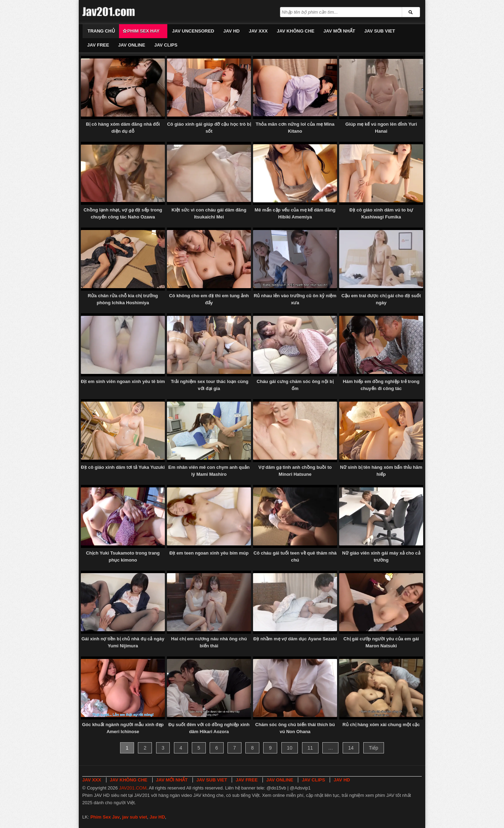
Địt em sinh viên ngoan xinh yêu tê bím (123, 381)
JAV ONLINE (132, 45)
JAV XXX (258, 31)
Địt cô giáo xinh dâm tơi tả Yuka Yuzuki (123, 467)
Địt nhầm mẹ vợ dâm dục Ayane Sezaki (295, 639)
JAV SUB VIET (380, 31)
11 (310, 748)
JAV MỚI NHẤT (339, 31)
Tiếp (374, 748)
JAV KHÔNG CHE (296, 31)
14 (351, 748)
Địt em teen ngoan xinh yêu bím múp (209, 553)
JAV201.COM (133, 788)
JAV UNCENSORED (193, 31)
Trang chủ (101, 31)
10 (290, 748)
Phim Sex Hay (143, 31)
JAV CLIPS (166, 45)
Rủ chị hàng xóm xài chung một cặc (381, 725)
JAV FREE (98, 45)
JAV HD (232, 31)
